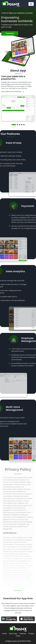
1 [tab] (14, 125)
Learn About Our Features (13, 91)
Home (4, 634)
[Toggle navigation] (31, 4)
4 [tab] (22, 125)
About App (13, 634)
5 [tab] (24, 125)
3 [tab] (20, 125)
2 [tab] (18, 125)
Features (23, 634)
